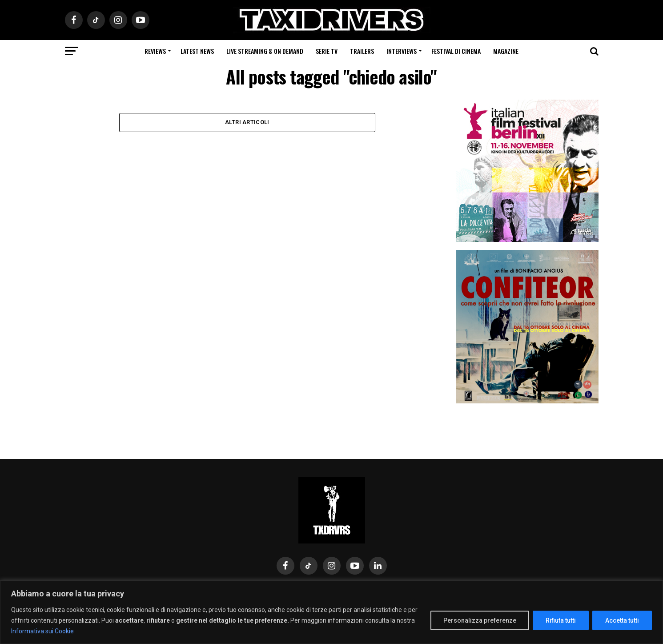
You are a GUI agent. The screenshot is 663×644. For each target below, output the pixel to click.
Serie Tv (327, 51)
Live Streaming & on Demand (265, 51)
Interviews (402, 51)
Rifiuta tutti (561, 620)
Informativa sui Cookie (42, 631)
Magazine (506, 51)
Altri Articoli (247, 123)
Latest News (197, 51)
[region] (331, 612)
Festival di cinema (456, 51)
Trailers (362, 51)
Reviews (155, 51)
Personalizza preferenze (480, 620)
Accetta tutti (622, 620)
